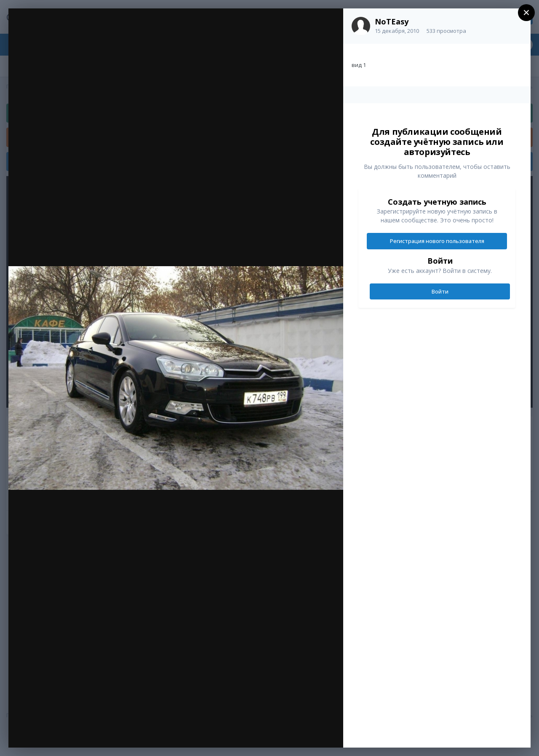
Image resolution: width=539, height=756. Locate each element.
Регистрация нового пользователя (437, 241)
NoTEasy (392, 21)
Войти (440, 291)
